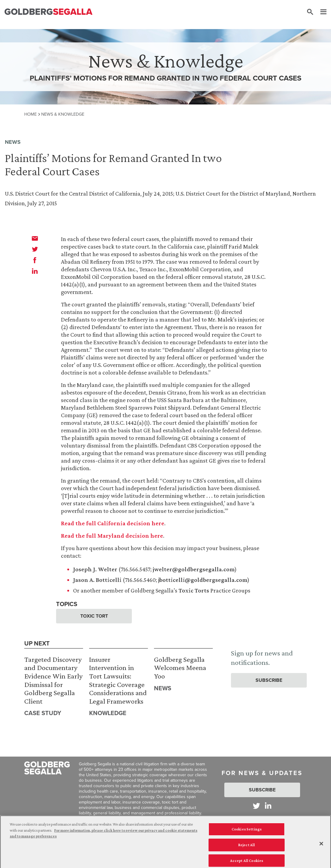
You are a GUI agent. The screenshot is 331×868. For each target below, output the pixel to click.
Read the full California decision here (113, 523)
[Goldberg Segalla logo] (48, 12)
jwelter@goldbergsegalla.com (194, 569)
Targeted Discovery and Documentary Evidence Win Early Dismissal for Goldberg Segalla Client (53, 680)
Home (30, 114)
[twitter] (35, 249)
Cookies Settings (247, 832)
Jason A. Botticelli (97, 580)
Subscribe (269, 680)
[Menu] (320, 12)
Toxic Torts (194, 590)
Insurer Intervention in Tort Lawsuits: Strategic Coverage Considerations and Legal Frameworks (118, 680)
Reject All (247, 847)
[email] (35, 238)
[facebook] (35, 260)
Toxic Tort (94, 616)
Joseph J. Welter (95, 569)
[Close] (321, 846)
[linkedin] (35, 271)
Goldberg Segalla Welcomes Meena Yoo (180, 668)
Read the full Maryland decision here (112, 536)
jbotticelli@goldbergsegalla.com (203, 580)
